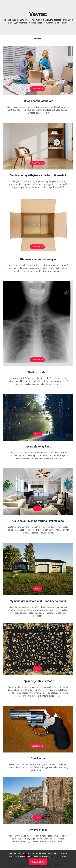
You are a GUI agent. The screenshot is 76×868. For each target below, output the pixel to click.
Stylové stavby (38, 830)
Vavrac (38, 14)
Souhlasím (38, 862)
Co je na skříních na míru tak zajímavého (38, 521)
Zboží (37, 434)
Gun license (38, 758)
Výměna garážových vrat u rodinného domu (38, 601)
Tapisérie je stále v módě (38, 681)
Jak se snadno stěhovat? (38, 101)
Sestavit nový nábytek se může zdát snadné (38, 175)
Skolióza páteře (38, 372)
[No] (73, 859)
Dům (37, 817)
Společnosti (37, 89)
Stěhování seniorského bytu (38, 259)
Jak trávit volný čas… (38, 447)
